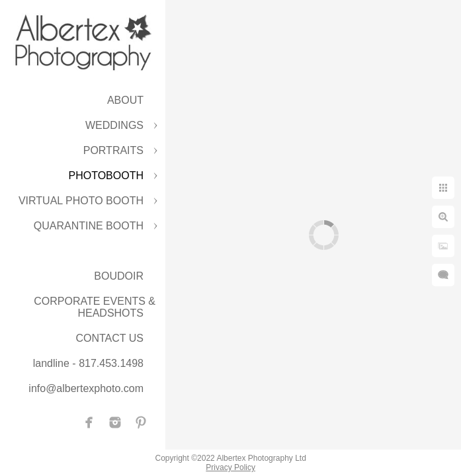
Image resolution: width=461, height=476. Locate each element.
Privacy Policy (230, 467)
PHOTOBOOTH (106, 176)
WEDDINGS (114, 125)
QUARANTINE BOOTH (89, 226)
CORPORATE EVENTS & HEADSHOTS (95, 307)
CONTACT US (109, 338)
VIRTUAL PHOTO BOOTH (81, 201)
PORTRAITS (113, 150)
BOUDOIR (119, 276)
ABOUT (125, 100)
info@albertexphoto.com (86, 388)
